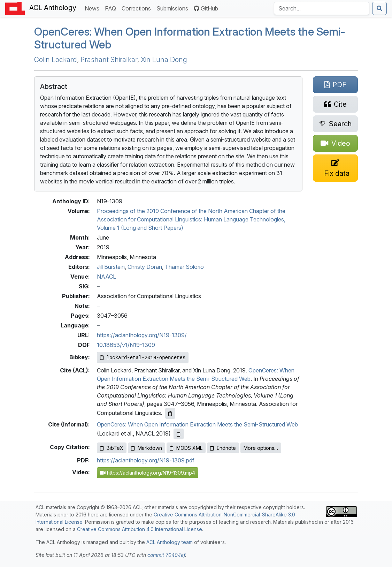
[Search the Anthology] (322, 8)
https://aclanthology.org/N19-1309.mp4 (148, 473)
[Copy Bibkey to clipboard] (143, 358)
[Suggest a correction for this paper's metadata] (336, 168)
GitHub (206, 8)
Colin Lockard (56, 60)
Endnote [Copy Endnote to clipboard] (223, 448)
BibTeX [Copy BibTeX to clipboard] (112, 448)
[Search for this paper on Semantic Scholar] (336, 124)
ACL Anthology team (170, 542)
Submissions (174, 8)
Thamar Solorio (184, 267)
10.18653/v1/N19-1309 (126, 345)
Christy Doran (145, 267)
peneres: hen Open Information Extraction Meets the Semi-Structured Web (190, 38)
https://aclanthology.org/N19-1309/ (142, 335)
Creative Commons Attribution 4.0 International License (140, 529)
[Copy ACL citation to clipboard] (170, 413)
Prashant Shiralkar (109, 60)
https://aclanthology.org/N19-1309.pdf (146, 460)
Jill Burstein (111, 267)
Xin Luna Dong (164, 60)
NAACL (106, 277)
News (93, 8)
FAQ (112, 8)
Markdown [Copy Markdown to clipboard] (147, 448)
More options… (261, 448)
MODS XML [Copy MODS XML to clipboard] (186, 448)
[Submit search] (379, 8)
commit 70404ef (166, 555)
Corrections (138, 8)
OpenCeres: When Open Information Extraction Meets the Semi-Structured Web (197, 424)
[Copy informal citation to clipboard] (179, 434)
